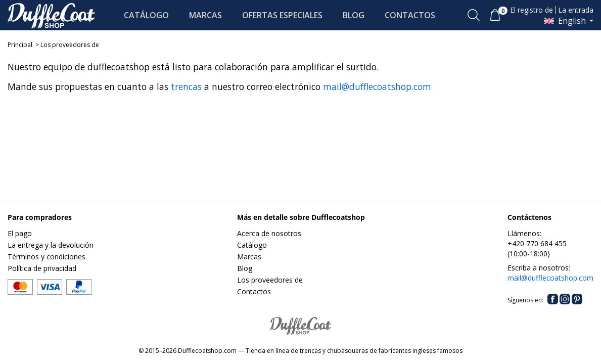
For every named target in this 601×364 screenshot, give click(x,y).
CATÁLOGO (146, 15)
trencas (186, 86)
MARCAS (205, 15)
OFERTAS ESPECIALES (282, 15)
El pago (20, 233)
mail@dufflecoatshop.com (377, 86)
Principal (20, 45)
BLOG (354, 15)
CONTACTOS (410, 15)
